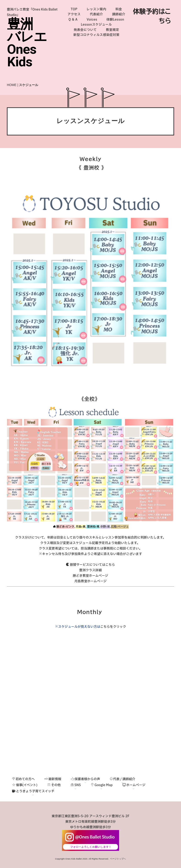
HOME (12, 85)
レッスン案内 (96, 9)
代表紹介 (96, 14)
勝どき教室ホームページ (91, 576)
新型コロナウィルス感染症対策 (96, 35)
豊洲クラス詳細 (91, 570)
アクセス (74, 14)
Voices (92, 20)
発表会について (85, 30)
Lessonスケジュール (96, 25)
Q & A (73, 20)
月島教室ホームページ (91, 581)
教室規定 (112, 30)
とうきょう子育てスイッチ (33, 791)
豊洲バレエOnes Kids (27, 43)
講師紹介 (119, 14)
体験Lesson (115, 20)
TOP (74, 9)
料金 (119, 9)
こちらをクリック (113, 627)
